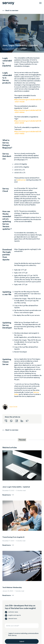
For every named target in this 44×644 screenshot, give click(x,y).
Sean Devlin (13, 407)
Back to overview (12, 10)
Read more (7, 495)
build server (21, 180)
